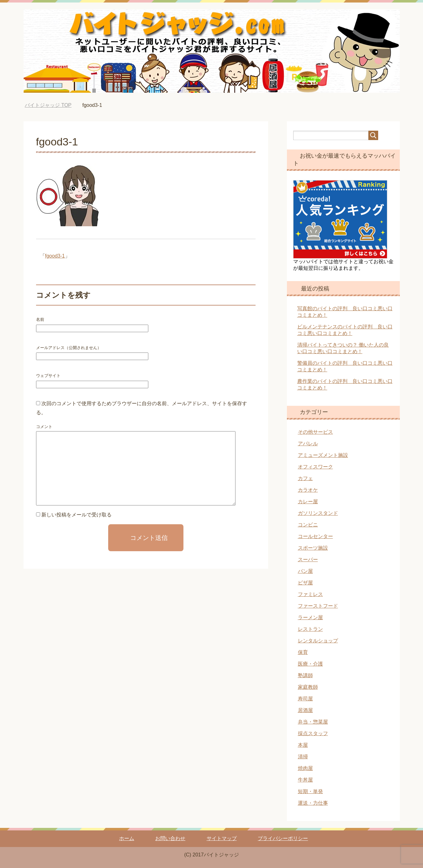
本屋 (303, 745)
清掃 (303, 757)
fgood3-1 (55, 256)
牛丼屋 (305, 780)
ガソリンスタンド (318, 513)
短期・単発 (310, 791)
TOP (48, 105)
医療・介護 (310, 664)
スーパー (308, 559)
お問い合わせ (170, 838)
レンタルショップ (318, 641)
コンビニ (308, 525)
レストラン (310, 629)
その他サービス (315, 432)
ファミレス (310, 594)
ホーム (127, 838)
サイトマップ (222, 838)
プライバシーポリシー (283, 838)
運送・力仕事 (313, 803)
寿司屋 (305, 699)
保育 (303, 652)
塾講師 (305, 675)
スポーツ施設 (313, 548)
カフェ (305, 478)
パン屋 (305, 571)
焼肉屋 (305, 768)
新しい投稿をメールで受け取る (77, 515)
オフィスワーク (315, 467)
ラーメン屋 (310, 617)
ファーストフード (318, 606)
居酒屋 (305, 710)
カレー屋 (308, 502)
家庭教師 (308, 687)
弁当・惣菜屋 (313, 722)
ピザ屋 (305, 583)
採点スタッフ (313, 733)
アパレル (308, 444)
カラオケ (308, 490)
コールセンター (315, 536)
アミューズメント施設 (323, 455)
